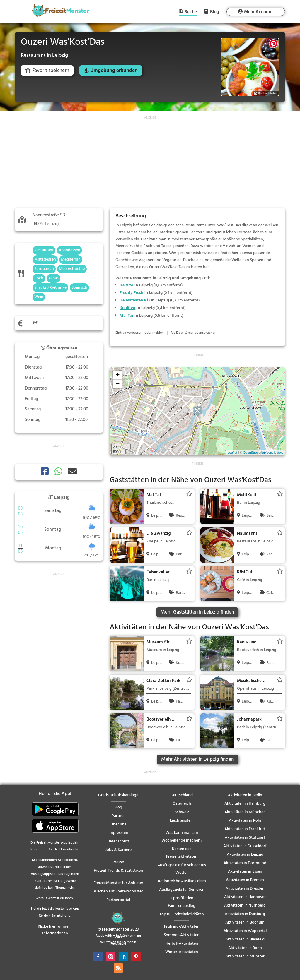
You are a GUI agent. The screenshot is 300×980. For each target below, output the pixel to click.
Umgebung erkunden (114, 71)
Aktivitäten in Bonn (245, 948)
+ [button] (118, 375)
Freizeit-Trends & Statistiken (118, 871)
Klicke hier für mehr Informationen (55, 930)
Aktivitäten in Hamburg (245, 804)
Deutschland (182, 795)
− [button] (118, 384)
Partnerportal (118, 900)
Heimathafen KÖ (135, 300)
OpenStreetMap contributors (263, 453)
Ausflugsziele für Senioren (182, 890)
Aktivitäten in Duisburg (245, 914)
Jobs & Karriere (118, 850)
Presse (118, 862)
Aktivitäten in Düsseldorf (245, 846)
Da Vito (126, 285)
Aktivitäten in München (245, 812)
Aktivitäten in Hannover (245, 897)
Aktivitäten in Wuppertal (245, 931)
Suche (191, 12)
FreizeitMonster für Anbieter (118, 883)
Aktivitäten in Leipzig (245, 855)
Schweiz (182, 812)
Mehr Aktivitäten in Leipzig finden (197, 759)
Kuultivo (127, 308)
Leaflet (232, 453)
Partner (118, 816)
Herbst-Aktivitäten (182, 944)
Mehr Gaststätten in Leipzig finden (197, 612)
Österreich (182, 804)
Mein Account (259, 12)
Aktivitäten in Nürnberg (245, 906)
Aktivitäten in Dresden (245, 889)
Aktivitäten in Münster (245, 956)
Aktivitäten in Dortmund (245, 863)
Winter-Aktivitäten (182, 952)
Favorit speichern (47, 71)
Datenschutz (118, 841)
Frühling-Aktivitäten (182, 927)
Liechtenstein (182, 821)
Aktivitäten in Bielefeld (245, 939)
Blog (215, 12)
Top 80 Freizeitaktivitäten (182, 914)
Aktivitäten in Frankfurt (245, 829)
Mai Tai (126, 316)
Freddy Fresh (131, 293)
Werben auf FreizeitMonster (118, 891)
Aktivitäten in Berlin (245, 795)
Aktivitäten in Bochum (245, 922)
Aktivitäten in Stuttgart (245, 838)
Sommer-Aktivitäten (182, 935)
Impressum (118, 833)
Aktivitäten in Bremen (245, 880)
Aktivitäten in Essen (245, 872)
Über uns (118, 824)
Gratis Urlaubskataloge (118, 795)
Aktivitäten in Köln (245, 821)
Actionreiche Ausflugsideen (182, 881)
